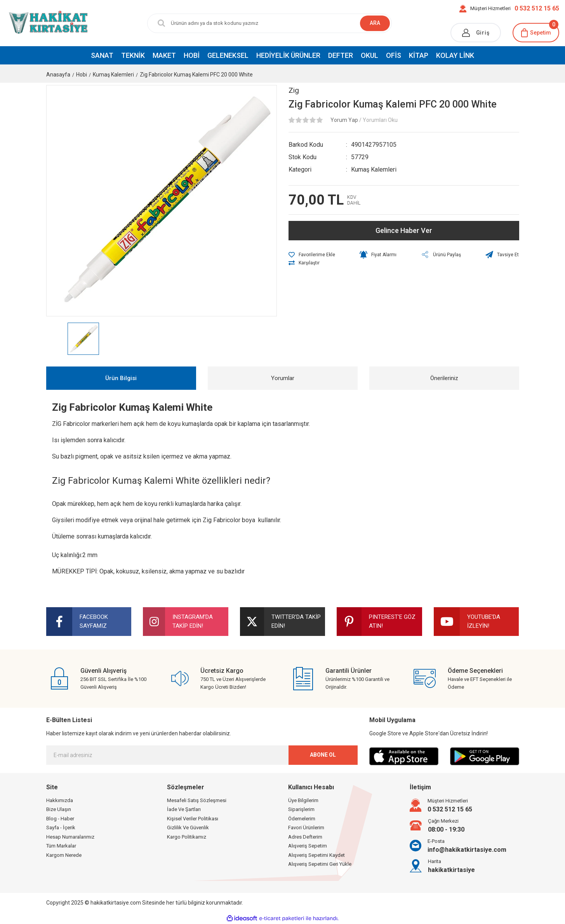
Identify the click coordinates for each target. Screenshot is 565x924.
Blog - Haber (60, 819)
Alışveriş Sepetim (308, 846)
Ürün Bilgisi (121, 378)
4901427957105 (374, 145)
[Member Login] (476, 33)
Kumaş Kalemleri (374, 169)
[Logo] (47, 23)
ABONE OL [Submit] (323, 755)
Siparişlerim (301, 809)
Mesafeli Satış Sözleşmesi (197, 800)
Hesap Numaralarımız (70, 837)
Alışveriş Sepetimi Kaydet (316, 855)
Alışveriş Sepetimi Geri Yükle (320, 864)
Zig (294, 90)
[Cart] (536, 33)
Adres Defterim (305, 837)
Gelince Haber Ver (404, 230)
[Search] (269, 23)
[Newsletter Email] (202, 755)
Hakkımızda (60, 800)
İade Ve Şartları (184, 809)
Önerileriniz (444, 378)
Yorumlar (283, 378)
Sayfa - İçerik (61, 828)
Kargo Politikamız (187, 837)
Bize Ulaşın (59, 809)
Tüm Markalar (61, 846)
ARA (375, 23)
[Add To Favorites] (312, 255)
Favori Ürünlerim (306, 828)
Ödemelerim (302, 819)
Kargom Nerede (64, 855)
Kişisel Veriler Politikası (193, 819)
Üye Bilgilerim (303, 800)
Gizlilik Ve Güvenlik (188, 828)
